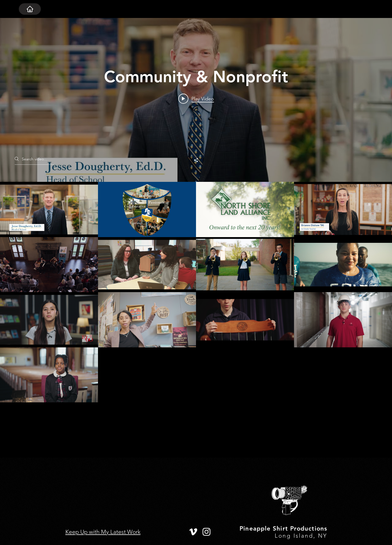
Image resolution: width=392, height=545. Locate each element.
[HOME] (30, 9)
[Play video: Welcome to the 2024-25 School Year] (196, 99)
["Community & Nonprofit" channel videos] (196, 320)
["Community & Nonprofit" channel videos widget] (196, 238)
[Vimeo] (193, 532)
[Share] (196, 160)
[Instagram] (206, 532)
